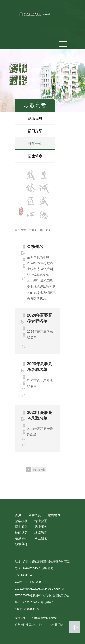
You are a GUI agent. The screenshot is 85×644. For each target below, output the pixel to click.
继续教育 (41, 532)
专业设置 (41, 521)
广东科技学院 (55, 625)
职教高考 (21, 544)
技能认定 (21, 532)
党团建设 (54, 515)
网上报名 (41, 538)
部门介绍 (35, 131)
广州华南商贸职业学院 (43, 618)
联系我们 (21, 538)
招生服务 (21, 527)
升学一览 (35, 143)
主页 (31, 230)
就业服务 (41, 527)
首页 (18, 515)
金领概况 (34, 515)
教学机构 (21, 521)
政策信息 (35, 118)
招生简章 (35, 156)
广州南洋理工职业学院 (29, 625)
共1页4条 (39, 469)
